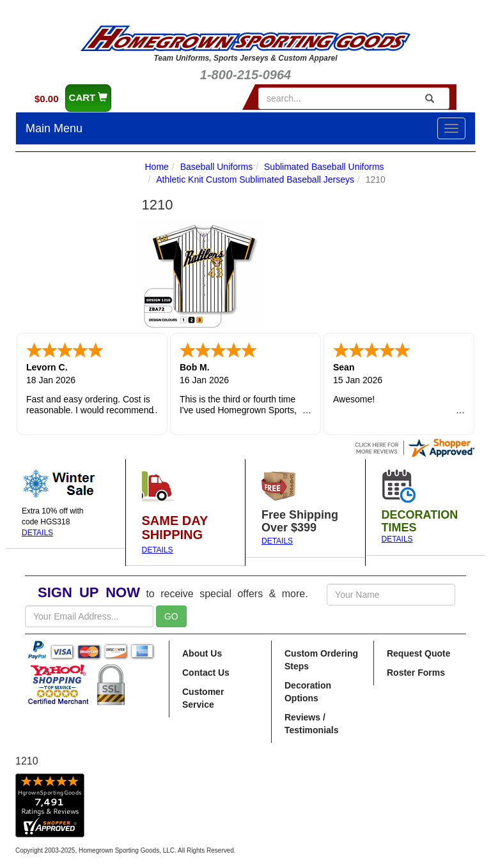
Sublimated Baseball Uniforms (324, 167)
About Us (202, 653)
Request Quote (419, 653)
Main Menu (54, 128)
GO (171, 616)
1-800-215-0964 (245, 75)
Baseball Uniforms (217, 167)
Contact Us (206, 673)
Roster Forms (416, 673)
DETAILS (37, 533)
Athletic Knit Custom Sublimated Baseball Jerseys (255, 179)
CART (89, 97)
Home (157, 167)
